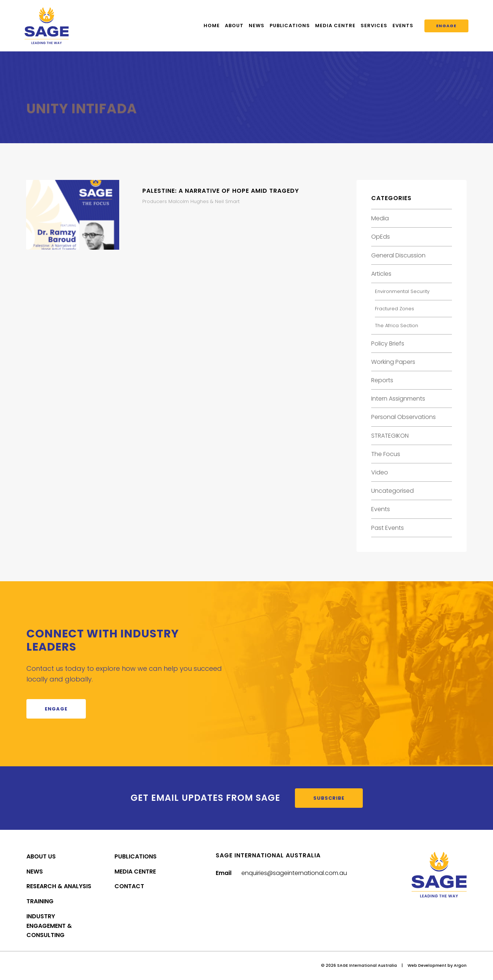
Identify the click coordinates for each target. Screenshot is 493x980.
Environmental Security (402, 291)
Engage (446, 26)
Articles (381, 274)
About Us (41, 856)
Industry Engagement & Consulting (49, 926)
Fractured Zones (395, 309)
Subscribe (329, 798)
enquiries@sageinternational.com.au (294, 873)
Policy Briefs (388, 343)
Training (40, 901)
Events (403, 26)
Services (374, 26)
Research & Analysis (59, 886)
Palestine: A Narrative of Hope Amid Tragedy (221, 191)
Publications (290, 26)
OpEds (381, 237)
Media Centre (335, 26)
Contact (129, 886)
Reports (382, 380)
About (234, 26)
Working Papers (393, 362)
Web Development (427, 965)
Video (380, 472)
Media (380, 218)
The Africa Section (397, 326)
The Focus (386, 454)
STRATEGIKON (390, 436)
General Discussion (398, 255)
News (257, 26)
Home (212, 26)
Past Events (388, 528)
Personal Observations (403, 417)
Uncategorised (392, 491)
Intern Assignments (398, 399)
